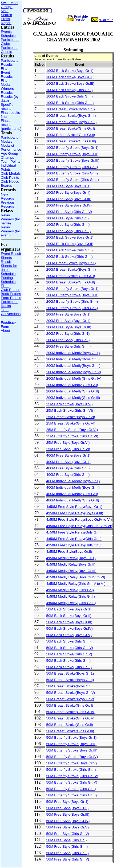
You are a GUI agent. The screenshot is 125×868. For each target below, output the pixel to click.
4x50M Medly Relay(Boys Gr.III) (71, 571)
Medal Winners (7, 87)
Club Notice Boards (10, 184)
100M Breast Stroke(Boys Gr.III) (72, 122)
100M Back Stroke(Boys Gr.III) (70, 83)
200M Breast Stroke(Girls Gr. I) (71, 276)
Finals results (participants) (11, 125)
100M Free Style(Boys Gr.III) (69, 199)
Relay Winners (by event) (10, 231)
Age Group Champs (9, 155)
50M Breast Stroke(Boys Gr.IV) (71, 693)
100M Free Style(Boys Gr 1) (68, 186)
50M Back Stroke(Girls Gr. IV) (70, 648)
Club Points (10, 178)
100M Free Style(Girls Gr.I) (68, 218)
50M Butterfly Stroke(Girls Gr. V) (72, 782)
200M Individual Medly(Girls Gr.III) (73, 398)
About (5, 331)
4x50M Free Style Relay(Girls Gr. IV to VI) (79, 526)
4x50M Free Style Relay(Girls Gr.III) (74, 545)
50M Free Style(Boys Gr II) (68, 808)
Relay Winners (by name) (10, 219)
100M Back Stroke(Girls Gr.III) (70, 103)
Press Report (6, 21)
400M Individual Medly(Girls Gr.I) (72, 494)
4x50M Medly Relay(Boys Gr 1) (71, 558)
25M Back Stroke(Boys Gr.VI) (70, 404)
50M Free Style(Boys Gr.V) (68, 827)
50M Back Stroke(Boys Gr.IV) (70, 628)
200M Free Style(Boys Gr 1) (68, 314)
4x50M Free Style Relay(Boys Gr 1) (74, 507)
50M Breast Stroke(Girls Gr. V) (70, 718)
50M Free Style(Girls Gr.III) (68, 853)
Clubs (5, 44)
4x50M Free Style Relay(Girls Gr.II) (74, 539)
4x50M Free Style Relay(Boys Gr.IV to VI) (79, 519)
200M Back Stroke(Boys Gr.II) (70, 244)
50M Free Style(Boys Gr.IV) (68, 821)
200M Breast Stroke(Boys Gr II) (71, 269)
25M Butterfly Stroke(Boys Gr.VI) (72, 430)
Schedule (8, 36)
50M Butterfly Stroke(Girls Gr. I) (71, 770)
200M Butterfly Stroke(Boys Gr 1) (72, 289)
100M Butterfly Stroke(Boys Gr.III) (73, 160)
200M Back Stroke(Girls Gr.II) (70, 257)
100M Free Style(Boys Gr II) (68, 192)
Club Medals (11, 174)
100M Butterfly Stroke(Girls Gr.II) (72, 173)
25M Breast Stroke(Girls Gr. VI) (71, 423)
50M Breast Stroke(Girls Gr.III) (70, 731)
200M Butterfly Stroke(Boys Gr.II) (72, 295)
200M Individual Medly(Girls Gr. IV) (74, 378)
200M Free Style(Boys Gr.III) (69, 327)
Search (6, 15)
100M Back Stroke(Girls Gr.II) (70, 96)
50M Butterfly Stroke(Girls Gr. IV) (72, 776)
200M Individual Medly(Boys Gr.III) (74, 366)
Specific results (7, 107)
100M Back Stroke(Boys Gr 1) (70, 71)
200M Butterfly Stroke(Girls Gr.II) (72, 308)
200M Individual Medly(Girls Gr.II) (73, 391)
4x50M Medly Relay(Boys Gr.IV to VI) (76, 577)
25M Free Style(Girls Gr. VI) (68, 449)
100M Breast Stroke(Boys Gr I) (71, 109)
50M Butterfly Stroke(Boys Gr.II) (71, 744)
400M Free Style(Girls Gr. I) (68, 468)
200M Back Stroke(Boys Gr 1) (70, 237)
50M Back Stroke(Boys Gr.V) (69, 635)
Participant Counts (9, 50)
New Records (7, 196)
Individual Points (8, 168)
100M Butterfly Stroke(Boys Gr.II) (72, 154)
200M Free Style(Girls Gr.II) (68, 340)
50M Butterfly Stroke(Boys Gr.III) (72, 750)
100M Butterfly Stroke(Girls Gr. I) (72, 167)
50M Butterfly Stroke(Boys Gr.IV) (72, 757)
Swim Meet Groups (10, 5)
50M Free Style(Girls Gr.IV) (68, 859)
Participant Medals (9, 139)
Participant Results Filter (9, 65)
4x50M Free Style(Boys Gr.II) (69, 552)
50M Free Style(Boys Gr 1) (68, 802)
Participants (10, 40)
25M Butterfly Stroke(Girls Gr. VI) (72, 436)
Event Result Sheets (11, 256)
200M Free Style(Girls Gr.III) (69, 346)
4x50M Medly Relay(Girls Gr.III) (71, 603)
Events (6, 32)
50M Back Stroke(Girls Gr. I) (69, 641)
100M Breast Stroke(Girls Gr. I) (71, 128)
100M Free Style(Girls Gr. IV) (69, 212)
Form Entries (11, 298)
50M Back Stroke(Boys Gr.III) (69, 622)
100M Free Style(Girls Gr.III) (69, 231)
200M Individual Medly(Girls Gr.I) (72, 385)
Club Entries (11, 290)
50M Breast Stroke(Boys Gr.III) (70, 686)
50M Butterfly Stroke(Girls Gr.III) (72, 795)
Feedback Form (9, 325)
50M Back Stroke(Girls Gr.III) (69, 667)
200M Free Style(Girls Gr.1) (68, 334)
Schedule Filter (8, 284)
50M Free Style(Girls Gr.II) (67, 846)
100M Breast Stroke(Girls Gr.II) (71, 135)
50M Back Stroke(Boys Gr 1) (69, 609)
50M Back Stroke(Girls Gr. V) (69, 654)
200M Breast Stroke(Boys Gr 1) (71, 263)
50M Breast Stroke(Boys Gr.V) (70, 699)
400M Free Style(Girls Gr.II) (68, 475)
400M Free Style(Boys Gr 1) (68, 455)
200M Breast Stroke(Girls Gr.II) (71, 282)
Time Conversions (11, 312)
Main (5, 11)
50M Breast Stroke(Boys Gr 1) (70, 673)
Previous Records (8, 204)
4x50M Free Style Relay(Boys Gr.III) (75, 513)
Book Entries (11, 294)
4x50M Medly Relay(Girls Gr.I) (70, 590)
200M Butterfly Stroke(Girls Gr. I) (72, 301)
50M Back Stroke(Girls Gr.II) (69, 661)
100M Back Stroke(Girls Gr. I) (70, 90)
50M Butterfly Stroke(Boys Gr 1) (72, 737)
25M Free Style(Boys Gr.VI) (68, 443)
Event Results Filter (7, 77)
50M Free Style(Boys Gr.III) (68, 814)
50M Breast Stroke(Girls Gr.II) (70, 725)
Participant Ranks (9, 304)
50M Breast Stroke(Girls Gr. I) (70, 705)
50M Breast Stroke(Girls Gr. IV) (71, 712)
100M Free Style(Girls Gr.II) (68, 225)
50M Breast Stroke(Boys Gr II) (70, 680)
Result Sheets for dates (9, 266)
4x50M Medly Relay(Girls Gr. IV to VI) (76, 584)
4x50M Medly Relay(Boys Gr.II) (71, 564)
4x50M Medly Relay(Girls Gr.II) (71, 596)
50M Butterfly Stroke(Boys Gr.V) (72, 763)
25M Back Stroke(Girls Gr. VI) (70, 410)
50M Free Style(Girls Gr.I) (67, 840)
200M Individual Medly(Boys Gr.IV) (74, 372)
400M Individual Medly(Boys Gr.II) (73, 487)
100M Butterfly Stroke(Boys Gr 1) (72, 148)
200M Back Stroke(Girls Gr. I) (70, 250)
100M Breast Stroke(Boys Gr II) (71, 116)
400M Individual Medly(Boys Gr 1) (73, 481)
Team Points (11, 161)
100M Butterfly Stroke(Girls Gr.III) (73, 180)
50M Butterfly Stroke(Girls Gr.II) (71, 789)
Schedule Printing (8, 276)
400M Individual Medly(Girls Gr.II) (73, 500)
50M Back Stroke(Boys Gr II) (69, 616)
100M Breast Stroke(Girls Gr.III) (71, 141)
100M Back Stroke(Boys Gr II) (70, 77)
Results (7, 93)
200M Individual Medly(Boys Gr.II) (73, 359)
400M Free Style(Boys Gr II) (68, 462)
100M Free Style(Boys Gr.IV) (69, 205)
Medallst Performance (11, 147)
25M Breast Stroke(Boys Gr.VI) (71, 417)
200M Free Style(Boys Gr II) (68, 321)
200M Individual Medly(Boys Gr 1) (73, 353)
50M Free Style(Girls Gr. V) (68, 834)
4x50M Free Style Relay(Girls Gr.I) (74, 532)
